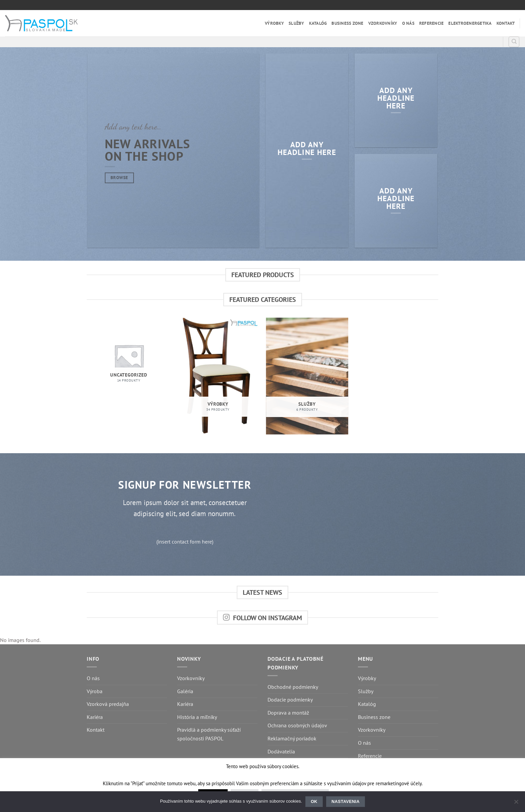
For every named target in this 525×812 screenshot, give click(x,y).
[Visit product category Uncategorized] (129, 359)
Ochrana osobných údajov (297, 725)
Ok (314, 802)
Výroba (95, 691)
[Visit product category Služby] (307, 376)
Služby (296, 23)
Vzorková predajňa (108, 704)
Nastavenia (346, 802)
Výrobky (274, 23)
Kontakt (506, 23)
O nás (408, 23)
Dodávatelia (281, 751)
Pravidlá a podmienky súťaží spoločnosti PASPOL (209, 734)
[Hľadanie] (514, 42)
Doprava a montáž (288, 713)
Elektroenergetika (470, 23)
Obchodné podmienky (293, 687)
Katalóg (318, 23)
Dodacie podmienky (290, 700)
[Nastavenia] (516, 804)
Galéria (185, 691)
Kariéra (95, 717)
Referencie (432, 23)
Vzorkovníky (383, 23)
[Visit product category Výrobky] (218, 376)
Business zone (347, 23)
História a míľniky (197, 717)
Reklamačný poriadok (292, 738)
